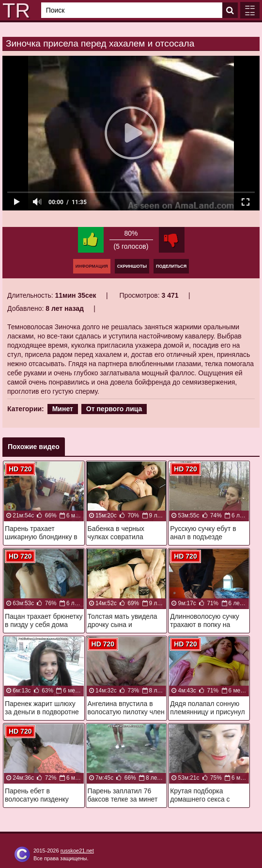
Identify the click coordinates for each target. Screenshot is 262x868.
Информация (92, 266)
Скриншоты (132, 266)
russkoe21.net (77, 851)
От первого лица (114, 409)
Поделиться (171, 266)
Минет (63, 409)
